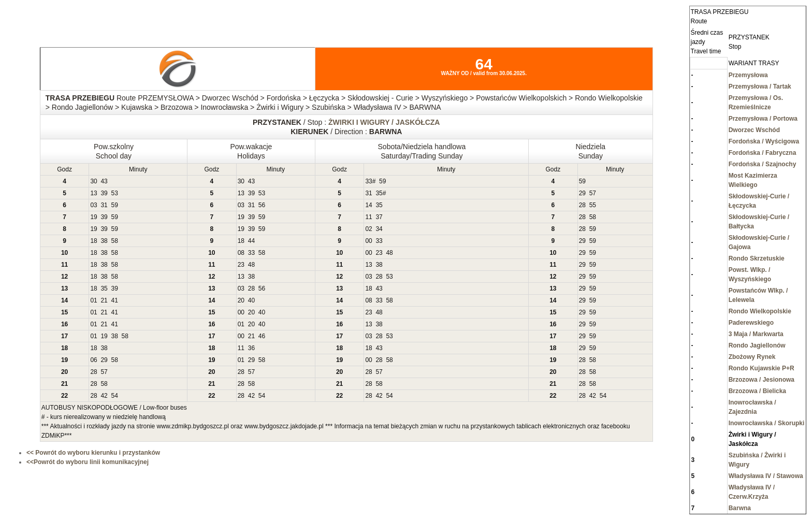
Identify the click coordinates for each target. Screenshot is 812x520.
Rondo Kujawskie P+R (762, 368)
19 (93, 217)
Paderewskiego (751, 323)
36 (251, 348)
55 (593, 205)
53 (114, 193)
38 (104, 241)
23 (379, 253)
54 (114, 396)
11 (368, 217)
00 (368, 241)
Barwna (740, 508)
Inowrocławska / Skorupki (767, 423)
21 (104, 300)
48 (389, 253)
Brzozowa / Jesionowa (762, 380)
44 (251, 241)
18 (93, 241)
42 (104, 396)
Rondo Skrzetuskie (757, 258)
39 (104, 193)
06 (93, 360)
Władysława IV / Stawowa (766, 476)
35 (379, 193)
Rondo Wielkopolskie (760, 311)
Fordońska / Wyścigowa (764, 141)
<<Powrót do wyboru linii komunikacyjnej (88, 462)
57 (593, 193)
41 (114, 300)
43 (104, 181)
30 (93, 181)
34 (379, 229)
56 (262, 205)
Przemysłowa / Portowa (763, 119)
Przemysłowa (748, 75)
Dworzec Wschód (754, 130)
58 (593, 217)
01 (93, 300)
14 (368, 205)
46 (262, 336)
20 (241, 300)
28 (582, 205)
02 (368, 229)
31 (368, 193)
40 (251, 300)
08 (241, 253)
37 (379, 217)
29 (582, 193)
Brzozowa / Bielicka (757, 391)
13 (93, 193)
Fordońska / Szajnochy (763, 164)
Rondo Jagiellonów (757, 345)
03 (93, 205)
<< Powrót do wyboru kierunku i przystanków (93, 453)
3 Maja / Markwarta (756, 334)
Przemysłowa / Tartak (760, 86)
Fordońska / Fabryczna (763, 153)
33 (368, 181)
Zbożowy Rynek (752, 357)
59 (382, 181)
